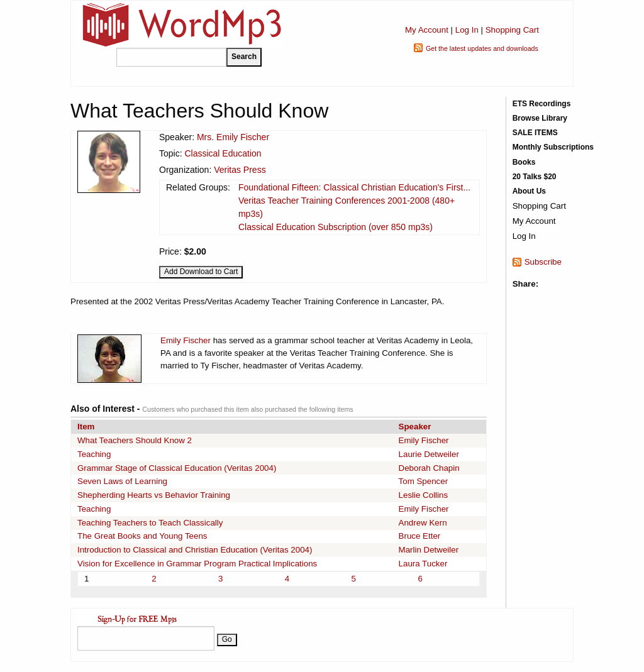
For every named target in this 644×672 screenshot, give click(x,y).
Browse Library (540, 118)
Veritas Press (240, 170)
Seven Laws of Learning (122, 481)
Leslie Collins (424, 495)
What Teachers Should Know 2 (135, 440)
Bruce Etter (420, 536)
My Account (427, 30)
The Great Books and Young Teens (142, 536)
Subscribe (543, 262)
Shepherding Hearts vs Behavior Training (154, 495)
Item (86, 427)
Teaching (94, 454)
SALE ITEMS (535, 133)
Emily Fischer (186, 340)
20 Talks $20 (535, 177)
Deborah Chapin (429, 468)
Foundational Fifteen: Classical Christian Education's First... (354, 187)
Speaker (415, 427)
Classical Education (223, 153)
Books (524, 162)
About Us (529, 191)
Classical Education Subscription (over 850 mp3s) (336, 227)
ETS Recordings (542, 104)
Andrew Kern (423, 523)
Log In (467, 30)
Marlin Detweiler (429, 550)
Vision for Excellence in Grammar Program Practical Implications (197, 564)
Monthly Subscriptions (553, 147)
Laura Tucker (423, 564)
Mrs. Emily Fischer (233, 137)
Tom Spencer (424, 481)
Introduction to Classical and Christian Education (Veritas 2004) (195, 550)
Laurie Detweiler (429, 454)
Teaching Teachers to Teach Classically (150, 523)
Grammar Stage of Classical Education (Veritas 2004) (177, 468)
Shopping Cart (512, 30)
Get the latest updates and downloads (482, 48)
